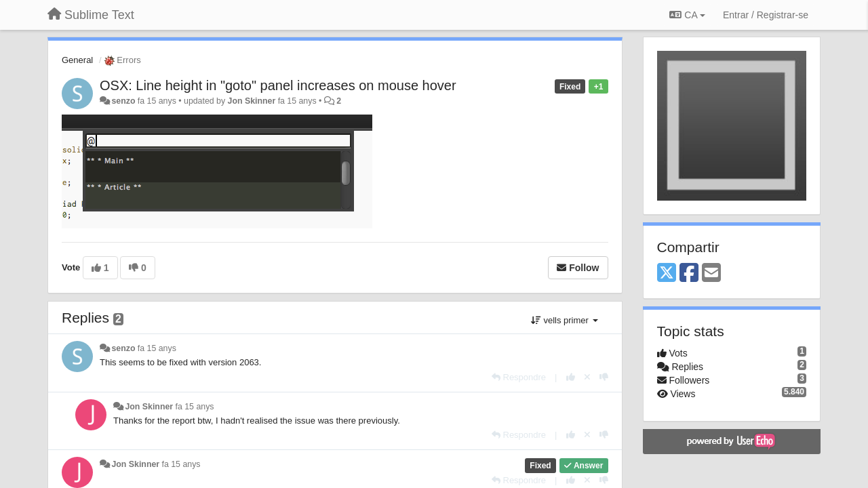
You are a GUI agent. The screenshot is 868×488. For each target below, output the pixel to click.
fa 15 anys (157, 348)
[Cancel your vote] (587, 377)
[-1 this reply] (604, 377)
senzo (123, 101)
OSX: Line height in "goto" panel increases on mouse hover (278, 85)
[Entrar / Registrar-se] (766, 15)
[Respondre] (519, 377)
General (77, 60)
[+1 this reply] (571, 377)
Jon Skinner (252, 101)
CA (687, 15)
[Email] (711, 273)
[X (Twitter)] (667, 273)
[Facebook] (689, 273)
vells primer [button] (565, 320)
